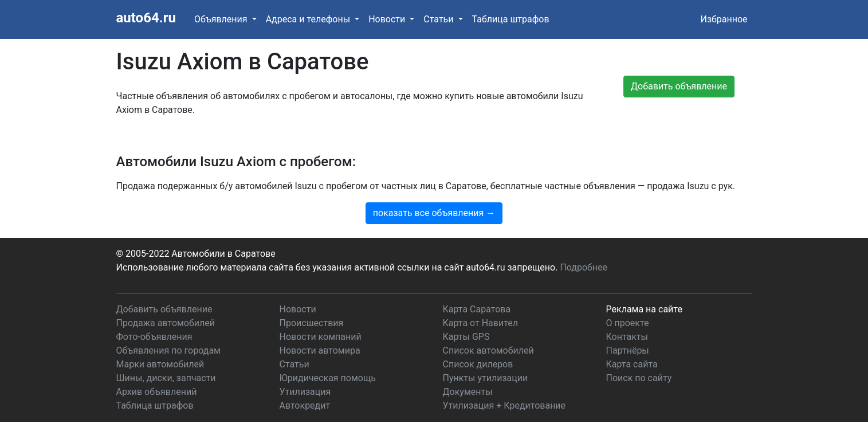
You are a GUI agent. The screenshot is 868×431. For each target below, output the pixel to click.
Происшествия (312, 323)
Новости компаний (321, 337)
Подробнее (584, 267)
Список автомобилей (488, 350)
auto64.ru (146, 18)
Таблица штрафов (511, 19)
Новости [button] (388, 19)
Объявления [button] (222, 19)
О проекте (628, 323)
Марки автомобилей (160, 364)
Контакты (627, 337)
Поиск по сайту (639, 378)
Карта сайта (632, 364)
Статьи (294, 364)
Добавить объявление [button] (679, 86)
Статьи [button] (439, 19)
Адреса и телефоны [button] (309, 19)
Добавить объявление (164, 309)
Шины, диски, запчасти (166, 378)
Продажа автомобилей (166, 323)
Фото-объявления (154, 337)
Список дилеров (478, 364)
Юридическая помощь (328, 378)
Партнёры (628, 350)
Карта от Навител (481, 323)
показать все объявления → (434, 213)
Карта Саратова (477, 309)
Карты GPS (466, 337)
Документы (468, 392)
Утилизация (305, 392)
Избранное (724, 19)
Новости (298, 309)
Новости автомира (320, 350)
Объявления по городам (168, 350)
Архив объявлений (157, 392)
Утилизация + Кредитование (504, 405)
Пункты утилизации (486, 378)
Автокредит (305, 405)
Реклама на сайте (644, 309)
